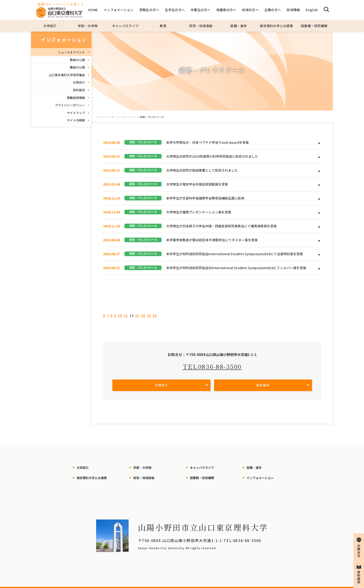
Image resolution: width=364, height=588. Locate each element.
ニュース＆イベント (126, 117)
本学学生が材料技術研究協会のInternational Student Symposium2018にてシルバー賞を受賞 (236, 268)
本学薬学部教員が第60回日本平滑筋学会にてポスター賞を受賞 (212, 240)
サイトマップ (76, 113)
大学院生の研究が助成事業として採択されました (202, 170)
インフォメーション (119, 10)
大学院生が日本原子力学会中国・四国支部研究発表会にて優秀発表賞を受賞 (221, 226)
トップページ (104, 117)
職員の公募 (77, 67)
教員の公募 (77, 60)
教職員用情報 (76, 98)
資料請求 (79, 90)
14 (143, 315)
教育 (163, 26)
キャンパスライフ (125, 26)
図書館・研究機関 (314, 26)
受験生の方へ (149, 10)
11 (126, 315)
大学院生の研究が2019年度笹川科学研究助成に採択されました (212, 156)
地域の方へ (250, 10)
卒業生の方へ (201, 10)
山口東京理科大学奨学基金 (67, 75)
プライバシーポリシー (70, 105)
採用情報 (293, 10)
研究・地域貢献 (201, 26)
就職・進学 (239, 26)
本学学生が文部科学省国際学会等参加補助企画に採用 (205, 198)
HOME (93, 10)
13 (137, 315)
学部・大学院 (88, 26)
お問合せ (79, 82)
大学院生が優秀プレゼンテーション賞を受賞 (199, 212)
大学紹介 (50, 26)
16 (154, 315)
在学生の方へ (175, 10)
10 (120, 315)
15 (149, 315)
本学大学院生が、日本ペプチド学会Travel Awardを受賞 (208, 142)
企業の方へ (273, 10)
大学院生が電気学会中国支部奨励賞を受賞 (197, 184)
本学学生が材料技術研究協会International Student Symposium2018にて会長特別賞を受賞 (235, 254)
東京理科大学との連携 (276, 26)
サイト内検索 (76, 120)
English (312, 10)
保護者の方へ (226, 10)
